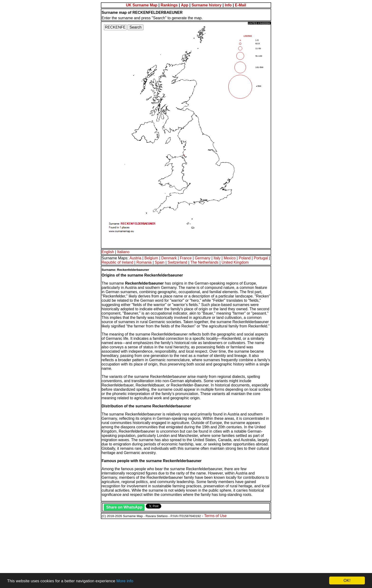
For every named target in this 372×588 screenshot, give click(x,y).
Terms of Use (215, 516)
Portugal (261, 258)
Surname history (206, 5)
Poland (245, 258)
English (108, 252)
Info (228, 5)
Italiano (123, 252)
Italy (217, 258)
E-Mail (240, 5)
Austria (135, 258)
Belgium (151, 258)
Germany (203, 258)
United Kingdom (235, 262)
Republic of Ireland (117, 262)
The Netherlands (204, 262)
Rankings (169, 5)
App (185, 5)
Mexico (230, 258)
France (186, 258)
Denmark (169, 258)
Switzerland (178, 262)
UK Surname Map (142, 5)
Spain (160, 262)
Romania (144, 262)
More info (125, 581)
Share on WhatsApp (124, 507)
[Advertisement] (145, 553)
